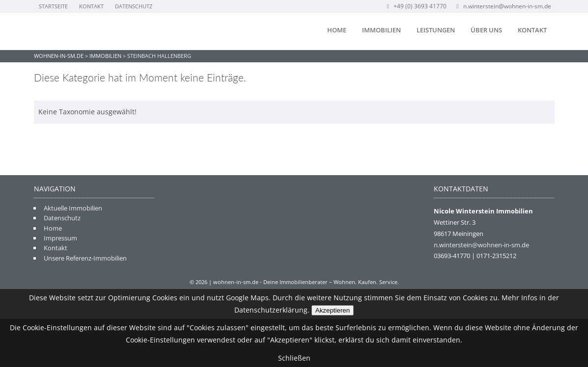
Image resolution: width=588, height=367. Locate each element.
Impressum (60, 238)
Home (337, 30)
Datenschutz (134, 6)
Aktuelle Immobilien (73, 208)
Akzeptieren (333, 310)
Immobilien (381, 30)
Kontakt (91, 6)
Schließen (294, 358)
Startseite (53, 6)
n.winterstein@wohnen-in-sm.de (503, 6)
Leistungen (436, 30)
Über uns (486, 30)
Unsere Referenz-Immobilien (85, 258)
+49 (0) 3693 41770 (416, 6)
